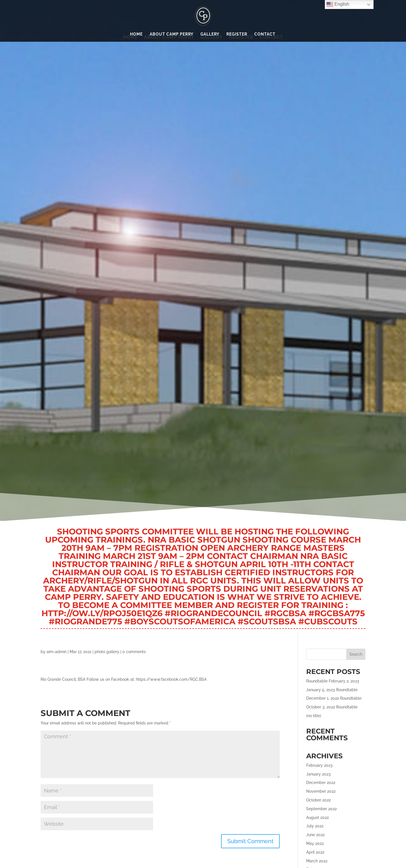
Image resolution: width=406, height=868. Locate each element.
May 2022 (315, 843)
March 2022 (317, 861)
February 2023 (319, 765)
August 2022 (317, 818)
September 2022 (321, 809)
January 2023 (318, 774)
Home (136, 34)
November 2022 (321, 791)
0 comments (134, 652)
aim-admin (57, 652)
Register (237, 34)
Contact (265, 34)
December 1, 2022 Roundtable (334, 698)
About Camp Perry (172, 34)
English (338, 5)
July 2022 (315, 826)
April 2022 (315, 852)
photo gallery (107, 652)
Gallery (210, 34)
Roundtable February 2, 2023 (333, 681)
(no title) (314, 716)
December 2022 (321, 783)
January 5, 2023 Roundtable (332, 690)
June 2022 (315, 835)
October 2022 (318, 800)
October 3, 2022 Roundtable (332, 707)
